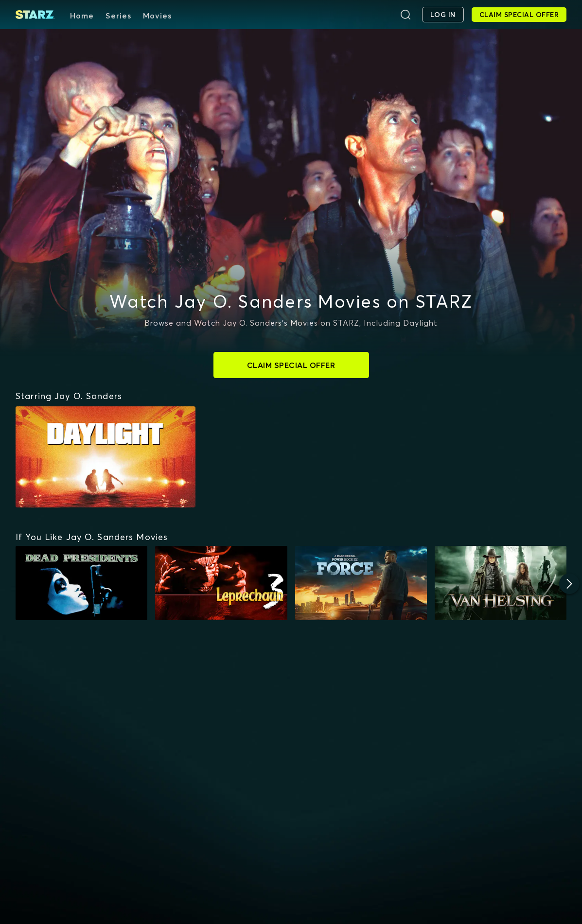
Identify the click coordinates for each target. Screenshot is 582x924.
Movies (157, 16)
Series (118, 16)
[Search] (406, 15)
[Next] (569, 584)
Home (82, 16)
